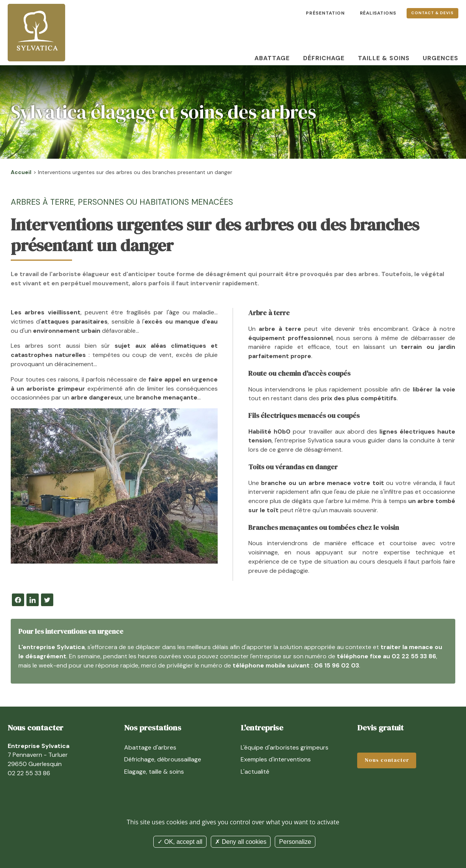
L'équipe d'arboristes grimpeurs (285, 747)
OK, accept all (180, 842)
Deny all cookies (241, 842)
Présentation (325, 13)
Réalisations (378, 13)
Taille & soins (384, 58)
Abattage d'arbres (150, 747)
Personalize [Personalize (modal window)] (295, 842)
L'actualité (255, 772)
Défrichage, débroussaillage (163, 759)
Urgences (441, 58)
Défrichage (324, 58)
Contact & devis (432, 13)
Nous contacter (387, 760)
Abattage (272, 58)
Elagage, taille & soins (154, 772)
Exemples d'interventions (276, 759)
